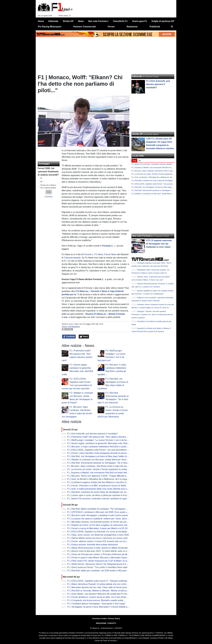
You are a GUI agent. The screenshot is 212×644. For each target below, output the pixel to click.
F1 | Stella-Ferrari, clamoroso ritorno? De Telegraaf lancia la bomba (99, 564)
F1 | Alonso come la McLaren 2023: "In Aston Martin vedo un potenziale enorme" (106, 551)
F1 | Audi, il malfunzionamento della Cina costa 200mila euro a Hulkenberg (103, 489)
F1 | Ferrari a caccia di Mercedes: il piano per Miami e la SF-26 (97, 528)
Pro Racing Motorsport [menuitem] (50, 27)
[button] (49, 192)
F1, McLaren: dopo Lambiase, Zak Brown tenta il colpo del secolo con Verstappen (106, 466)
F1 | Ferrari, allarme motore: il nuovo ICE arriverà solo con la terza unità (102, 541)
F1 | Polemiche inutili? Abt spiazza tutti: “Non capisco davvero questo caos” (103, 437)
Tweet (84, 337)
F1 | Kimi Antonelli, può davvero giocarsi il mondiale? (92, 434)
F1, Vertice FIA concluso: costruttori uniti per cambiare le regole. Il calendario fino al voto (110, 499)
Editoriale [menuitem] (53, 21)
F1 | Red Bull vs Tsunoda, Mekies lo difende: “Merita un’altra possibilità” (101, 591)
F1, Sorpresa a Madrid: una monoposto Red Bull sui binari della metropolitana (104, 473)
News (71, 324)
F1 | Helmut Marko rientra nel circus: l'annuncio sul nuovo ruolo (97, 538)
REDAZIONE (101, 623)
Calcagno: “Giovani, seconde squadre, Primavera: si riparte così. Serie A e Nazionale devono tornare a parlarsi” (152, 314)
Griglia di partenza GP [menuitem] (163, 21)
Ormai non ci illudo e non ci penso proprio (48, 186)
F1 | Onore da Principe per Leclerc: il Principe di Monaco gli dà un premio (102, 554)
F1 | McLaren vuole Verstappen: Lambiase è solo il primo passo (98, 515)
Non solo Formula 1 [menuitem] (98, 21)
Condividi (69, 337)
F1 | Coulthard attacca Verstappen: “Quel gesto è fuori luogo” (96, 604)
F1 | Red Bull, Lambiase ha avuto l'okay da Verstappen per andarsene (101, 492)
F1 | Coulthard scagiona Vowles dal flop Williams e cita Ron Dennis (99, 482)
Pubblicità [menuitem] (155, 27)
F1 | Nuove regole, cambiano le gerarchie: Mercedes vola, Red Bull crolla (102, 443)
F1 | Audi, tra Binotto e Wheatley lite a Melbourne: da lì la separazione (101, 479)
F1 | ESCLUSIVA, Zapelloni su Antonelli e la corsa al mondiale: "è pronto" (102, 532)
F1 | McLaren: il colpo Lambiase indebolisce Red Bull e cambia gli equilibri (103, 447)
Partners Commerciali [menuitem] (85, 27)
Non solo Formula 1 (142, 236)
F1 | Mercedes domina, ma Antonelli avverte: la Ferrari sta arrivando (100, 522)
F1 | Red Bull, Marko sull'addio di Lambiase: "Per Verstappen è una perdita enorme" (107, 509)
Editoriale (137, 76)
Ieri (140, 161)
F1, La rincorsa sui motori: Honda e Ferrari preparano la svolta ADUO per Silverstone (108, 469)
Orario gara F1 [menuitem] (140, 21)
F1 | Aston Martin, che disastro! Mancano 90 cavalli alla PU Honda (99, 594)
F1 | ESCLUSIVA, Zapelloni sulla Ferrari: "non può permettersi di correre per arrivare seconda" (112, 450)
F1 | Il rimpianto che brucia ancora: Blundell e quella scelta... (96, 600)
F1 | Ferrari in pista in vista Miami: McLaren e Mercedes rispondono (100, 558)
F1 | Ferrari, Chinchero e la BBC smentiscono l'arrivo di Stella (97, 486)
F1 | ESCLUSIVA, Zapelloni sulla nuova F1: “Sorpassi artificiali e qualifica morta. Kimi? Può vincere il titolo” (118, 581)
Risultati (49, 197)
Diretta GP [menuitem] (68, 21)
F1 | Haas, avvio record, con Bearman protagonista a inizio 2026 (98, 535)
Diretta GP (138, 134)
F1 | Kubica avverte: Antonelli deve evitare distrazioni (93, 545)
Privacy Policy (114, 618)
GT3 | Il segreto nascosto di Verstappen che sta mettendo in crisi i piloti (159, 244)
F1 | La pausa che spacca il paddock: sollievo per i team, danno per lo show (103, 519)
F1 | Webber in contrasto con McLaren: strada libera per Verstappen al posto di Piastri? (109, 460)
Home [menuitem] (41, 21)
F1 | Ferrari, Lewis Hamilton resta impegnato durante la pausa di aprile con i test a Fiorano (110, 453)
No (42, 182)
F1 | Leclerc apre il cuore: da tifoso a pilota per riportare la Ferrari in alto (102, 495)
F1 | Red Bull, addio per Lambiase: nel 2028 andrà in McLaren (97, 571)
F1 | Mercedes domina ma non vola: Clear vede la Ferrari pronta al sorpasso (104, 587)
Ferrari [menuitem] (111, 27)
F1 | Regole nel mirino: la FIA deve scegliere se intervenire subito (98, 525)
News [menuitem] (81, 21)
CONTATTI (112, 623)
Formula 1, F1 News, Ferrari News (100, 254)
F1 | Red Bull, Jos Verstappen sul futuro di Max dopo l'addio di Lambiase (102, 456)
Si (41, 178)
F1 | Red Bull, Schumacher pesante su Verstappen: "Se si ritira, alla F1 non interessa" (108, 463)
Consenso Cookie (99, 618)
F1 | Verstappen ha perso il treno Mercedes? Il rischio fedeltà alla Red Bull (103, 607)
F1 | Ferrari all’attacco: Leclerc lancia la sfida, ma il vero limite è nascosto (102, 597)
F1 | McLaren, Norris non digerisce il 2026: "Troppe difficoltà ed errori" (101, 476)
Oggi (134, 161)
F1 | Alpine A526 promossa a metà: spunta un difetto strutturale (97, 548)
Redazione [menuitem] (132, 27)
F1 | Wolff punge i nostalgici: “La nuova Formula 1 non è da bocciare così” (103, 440)
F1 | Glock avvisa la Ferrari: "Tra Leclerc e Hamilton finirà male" (98, 567)
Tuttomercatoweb (72, 258)
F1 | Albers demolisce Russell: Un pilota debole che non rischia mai (99, 584)
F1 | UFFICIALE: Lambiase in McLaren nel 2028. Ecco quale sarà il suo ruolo (104, 512)
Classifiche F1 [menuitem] (120, 21)
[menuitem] (172, 27)
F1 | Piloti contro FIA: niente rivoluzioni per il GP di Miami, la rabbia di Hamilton (105, 561)
